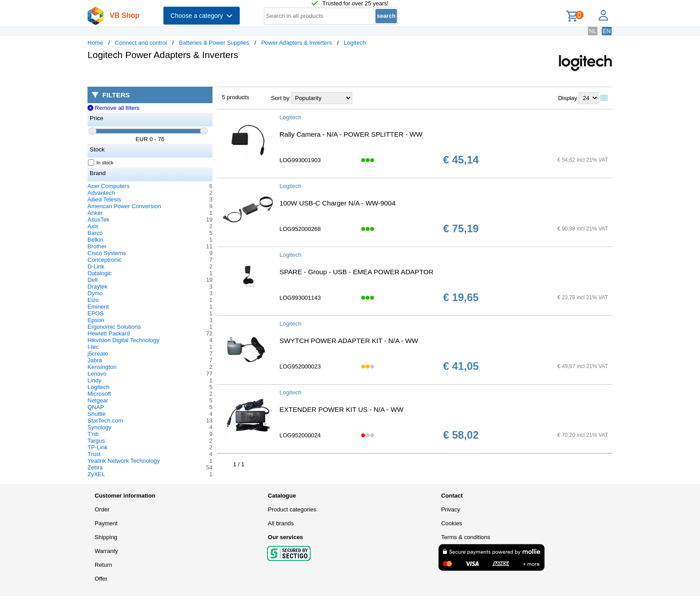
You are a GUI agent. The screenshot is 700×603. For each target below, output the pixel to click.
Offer (101, 579)
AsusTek (98, 220)
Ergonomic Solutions (114, 327)
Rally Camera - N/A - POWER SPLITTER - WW (351, 134)
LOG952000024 (300, 435)
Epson (96, 320)
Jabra (95, 360)
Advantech (101, 193)
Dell (92, 280)
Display (568, 98)
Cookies (452, 523)
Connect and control (141, 43)
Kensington (102, 367)
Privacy (451, 509)
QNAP (96, 407)
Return (103, 565)
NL (593, 31)
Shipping (106, 537)
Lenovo (97, 374)
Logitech (355, 43)
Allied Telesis (104, 199)
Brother (97, 246)
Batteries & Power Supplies (214, 43)
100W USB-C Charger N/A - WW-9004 (337, 203)
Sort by (280, 98)
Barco (95, 233)
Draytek (98, 287)
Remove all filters (113, 108)
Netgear (98, 400)
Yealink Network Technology (124, 461)
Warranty (106, 551)
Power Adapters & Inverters (296, 43)
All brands (281, 523)
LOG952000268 (300, 229)
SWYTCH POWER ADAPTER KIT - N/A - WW (349, 341)
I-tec (93, 347)
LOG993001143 (300, 298)
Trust (94, 454)
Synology (99, 427)
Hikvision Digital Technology (123, 340)
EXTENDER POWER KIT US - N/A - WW (342, 409)
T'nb (93, 434)
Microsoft (99, 394)
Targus (96, 441)
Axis (93, 226)
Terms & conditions (466, 537)
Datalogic (100, 273)
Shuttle (96, 414)
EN (607, 31)
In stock (101, 163)
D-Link (96, 266)
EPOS (96, 313)
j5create (98, 354)
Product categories (292, 509)
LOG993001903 (300, 160)
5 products (235, 97)
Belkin (95, 240)
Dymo (95, 293)
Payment (106, 523)
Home (95, 43)
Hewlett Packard (109, 333)
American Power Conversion (124, 206)
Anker (95, 213)
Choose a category (202, 16)
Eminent (98, 307)
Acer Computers (108, 186)
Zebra (95, 467)
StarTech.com (105, 421)
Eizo (93, 300)
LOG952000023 (300, 366)
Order (102, 509)
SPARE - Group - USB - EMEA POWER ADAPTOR (356, 272)
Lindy (94, 380)
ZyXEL (96, 474)
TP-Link (98, 447)
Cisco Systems (107, 253)
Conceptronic (105, 260)
